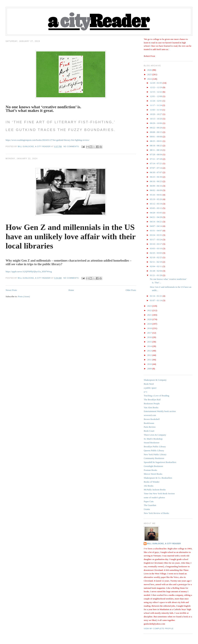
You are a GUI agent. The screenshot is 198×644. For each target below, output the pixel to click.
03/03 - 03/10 (156, 248)
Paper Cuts (149, 501)
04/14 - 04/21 (156, 222)
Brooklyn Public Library (155, 447)
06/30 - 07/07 (156, 172)
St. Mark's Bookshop (153, 439)
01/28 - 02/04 (156, 271)
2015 (150, 342)
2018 (150, 328)
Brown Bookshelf (152, 419)
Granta (147, 509)
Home (71, 290)
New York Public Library (155, 454)
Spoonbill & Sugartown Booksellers (160, 462)
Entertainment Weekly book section (160, 411)
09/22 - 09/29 (156, 128)
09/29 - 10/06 (156, 123)
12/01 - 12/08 (156, 96)
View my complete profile (159, 629)
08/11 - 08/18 (156, 150)
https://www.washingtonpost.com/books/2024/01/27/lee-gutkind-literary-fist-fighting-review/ (48, 140)
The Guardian (150, 505)
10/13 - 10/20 (156, 119)
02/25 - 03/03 (156, 253)
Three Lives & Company (155, 435)
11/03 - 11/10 (156, 110)
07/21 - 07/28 (156, 159)
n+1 (145, 392)
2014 (150, 346)
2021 (150, 315)
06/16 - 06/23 (156, 181)
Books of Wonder (152, 482)
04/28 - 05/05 (156, 213)
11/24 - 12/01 (156, 101)
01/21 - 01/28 (156, 275)
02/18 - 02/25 (156, 257)
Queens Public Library (154, 450)
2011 (150, 360)
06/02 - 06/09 (156, 190)
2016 (150, 337)
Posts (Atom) (24, 296)
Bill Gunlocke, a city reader (164, 544)
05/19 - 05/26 (156, 199)
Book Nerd (149, 384)
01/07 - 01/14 (156, 300)
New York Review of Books (156, 513)
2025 (150, 74)
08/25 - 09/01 (156, 141)
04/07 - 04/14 (156, 226)
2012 (150, 355)
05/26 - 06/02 (156, 195)
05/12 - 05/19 (156, 204)
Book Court (149, 431)
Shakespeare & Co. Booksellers (158, 478)
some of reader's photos (154, 497)
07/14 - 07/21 (156, 163)
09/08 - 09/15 (156, 132)
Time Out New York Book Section (159, 493)
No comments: (72, 147)
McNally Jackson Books (155, 490)
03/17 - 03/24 (156, 239)
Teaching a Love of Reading (156, 396)
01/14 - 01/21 (156, 296)
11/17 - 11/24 (156, 105)
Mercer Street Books (153, 474)
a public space (150, 388)
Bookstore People (152, 403)
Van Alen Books (151, 407)
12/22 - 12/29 (156, 87)
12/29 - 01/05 (156, 83)
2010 (150, 364)
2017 (150, 333)
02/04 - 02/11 (156, 266)
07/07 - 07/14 (156, 168)
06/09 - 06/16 (156, 186)
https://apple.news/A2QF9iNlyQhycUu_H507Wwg (29, 271)
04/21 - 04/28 (156, 217)
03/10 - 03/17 (156, 244)
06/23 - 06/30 (156, 177)
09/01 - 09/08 (156, 137)
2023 (150, 306)
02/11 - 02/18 (156, 262)
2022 (150, 310)
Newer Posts (11, 290)
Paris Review (150, 427)
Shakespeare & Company (155, 380)
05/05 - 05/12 (156, 208)
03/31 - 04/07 (156, 231)
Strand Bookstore (152, 443)
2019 (150, 324)
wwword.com (150, 415)
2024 (150, 79)
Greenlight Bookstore (153, 466)
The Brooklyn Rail (152, 400)
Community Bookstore (154, 458)
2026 (150, 70)
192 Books (148, 486)
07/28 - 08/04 (156, 154)
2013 (150, 351)
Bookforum (149, 423)
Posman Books (150, 470)
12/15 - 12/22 (156, 92)
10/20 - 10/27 (156, 114)
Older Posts (131, 290)
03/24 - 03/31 (156, 235)
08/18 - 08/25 (156, 146)
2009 (150, 369)
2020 (150, 319)
